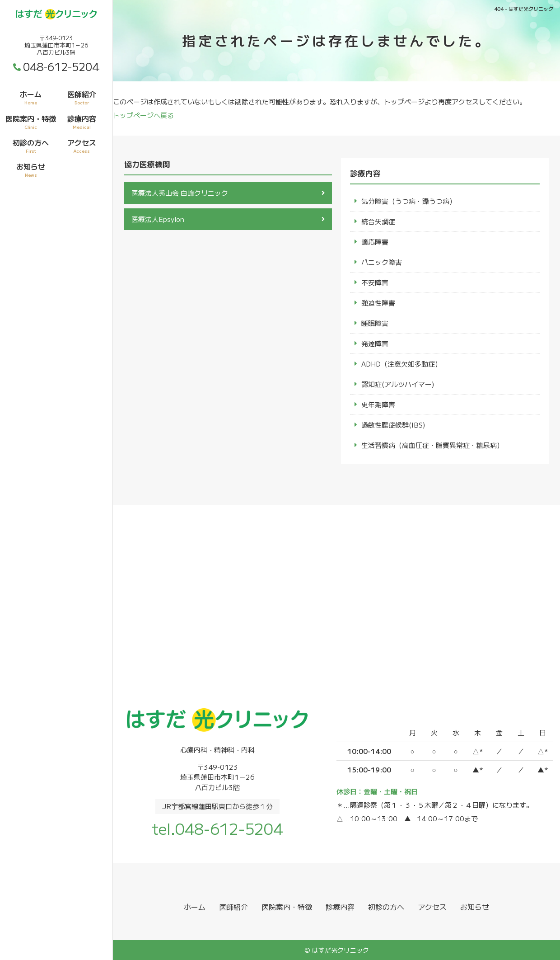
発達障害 (375, 343)
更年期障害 (378, 404)
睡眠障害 (375, 323)
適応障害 (375, 242)
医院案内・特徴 (31, 122)
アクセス (82, 146)
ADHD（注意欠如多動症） (401, 364)
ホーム (31, 97)
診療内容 (82, 122)
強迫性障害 (378, 303)
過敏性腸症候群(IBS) (394, 425)
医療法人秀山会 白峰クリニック (180, 193)
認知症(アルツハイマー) (398, 384)
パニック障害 (382, 262)
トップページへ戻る (143, 115)
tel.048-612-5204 (217, 828)
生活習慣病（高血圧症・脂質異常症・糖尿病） (432, 445)
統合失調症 (378, 221)
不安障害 (375, 282)
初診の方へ (31, 146)
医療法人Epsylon (158, 219)
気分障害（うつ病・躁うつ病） (409, 201)
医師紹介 (82, 97)
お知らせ (31, 169)
